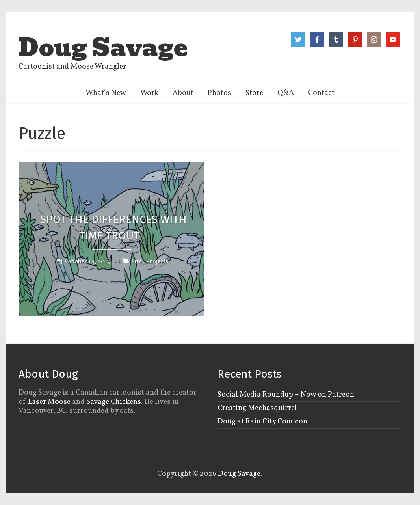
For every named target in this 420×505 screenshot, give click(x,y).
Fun (137, 262)
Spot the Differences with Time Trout (113, 228)
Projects (157, 262)
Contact (321, 93)
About (183, 93)
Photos (219, 93)
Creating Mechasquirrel (257, 408)
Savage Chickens (114, 402)
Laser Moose (49, 402)
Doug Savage (103, 48)
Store (254, 93)
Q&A (286, 93)
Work (149, 93)
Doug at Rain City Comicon (262, 421)
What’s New (106, 93)
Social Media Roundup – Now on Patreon (286, 395)
